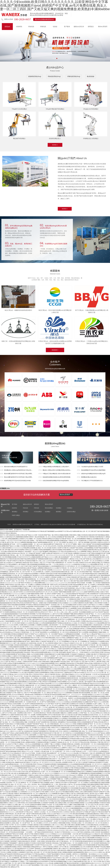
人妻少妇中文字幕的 (48, 649)
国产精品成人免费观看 (72, 554)
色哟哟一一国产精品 (36, 541)
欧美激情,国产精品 (30, 603)
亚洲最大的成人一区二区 (70, 843)
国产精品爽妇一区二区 (79, 561)
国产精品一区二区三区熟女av (65, 610)
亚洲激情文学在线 (58, 687)
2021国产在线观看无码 (56, 616)
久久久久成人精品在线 (23, 665)
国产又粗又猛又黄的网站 (84, 607)
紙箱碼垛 (19, 27)
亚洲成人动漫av (100, 592)
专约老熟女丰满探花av (32, 605)
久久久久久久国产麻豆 (17, 583)
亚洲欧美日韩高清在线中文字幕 (47, 733)
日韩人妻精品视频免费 (11, 539)
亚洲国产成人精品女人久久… (70, 543)
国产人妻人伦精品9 (19, 643)
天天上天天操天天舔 (48, 563)
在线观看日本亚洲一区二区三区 (71, 763)
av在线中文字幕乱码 (6, 719)
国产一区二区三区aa (66, 629)
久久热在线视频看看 (55, 566)
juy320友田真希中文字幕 (34, 682)
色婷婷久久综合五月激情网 (40, 781)
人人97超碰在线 (75, 565)
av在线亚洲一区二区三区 (19, 836)
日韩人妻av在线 (19, 680)
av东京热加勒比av (69, 552)
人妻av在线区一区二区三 (99, 601)
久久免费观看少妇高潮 (39, 585)
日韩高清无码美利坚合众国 (21, 568)
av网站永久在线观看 (8, 691)
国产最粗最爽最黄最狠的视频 (72, 720)
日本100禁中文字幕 (66, 783)
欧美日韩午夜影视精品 (98, 535)
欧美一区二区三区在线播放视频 (18, 775)
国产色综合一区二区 (70, 539)
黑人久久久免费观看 (80, 552)
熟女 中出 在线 (74, 563)
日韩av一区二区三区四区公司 (73, 700)
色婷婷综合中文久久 (9, 788)
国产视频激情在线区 (92, 546)
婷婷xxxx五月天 (39, 621)
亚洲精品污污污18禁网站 (60, 719)
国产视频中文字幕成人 (64, 794)
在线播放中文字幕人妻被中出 (14, 693)
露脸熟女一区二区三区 (47, 636)
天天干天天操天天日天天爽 (82, 568)
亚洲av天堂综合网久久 (81, 665)
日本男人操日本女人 (20, 816)
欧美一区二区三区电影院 (85, 570)
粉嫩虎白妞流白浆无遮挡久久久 (24, 763)
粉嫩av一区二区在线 (35, 539)
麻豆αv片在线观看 (69, 671)
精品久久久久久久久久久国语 (93, 852)
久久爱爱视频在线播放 (71, 687)
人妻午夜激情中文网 (23, 565)
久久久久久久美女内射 (55, 763)
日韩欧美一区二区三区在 (63, 761)
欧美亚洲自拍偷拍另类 (60, 572)
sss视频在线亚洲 (11, 599)
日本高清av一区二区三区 (13, 783)
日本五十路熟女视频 (14, 640)
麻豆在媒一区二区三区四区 (52, 752)
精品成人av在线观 (31, 656)
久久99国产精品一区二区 (85, 713)
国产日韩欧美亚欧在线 (35, 814)
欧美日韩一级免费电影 (62, 717)
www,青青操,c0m (97, 713)
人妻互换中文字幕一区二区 (16, 572)
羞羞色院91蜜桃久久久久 (82, 807)
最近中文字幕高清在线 (10, 559)
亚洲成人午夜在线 (82, 676)
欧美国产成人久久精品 (80, 827)
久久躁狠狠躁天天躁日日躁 (25, 852)
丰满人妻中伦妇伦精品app (83, 834)
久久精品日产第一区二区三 (93, 588)
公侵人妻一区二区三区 (50, 587)
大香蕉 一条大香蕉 (28, 596)
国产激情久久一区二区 (29, 588)
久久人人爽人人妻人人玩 (92, 726)
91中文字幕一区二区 (72, 555)
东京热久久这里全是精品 (78, 546)
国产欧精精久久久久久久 (90, 733)
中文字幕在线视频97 (11, 565)
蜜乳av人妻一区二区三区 (80, 746)
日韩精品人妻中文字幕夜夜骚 (54, 609)
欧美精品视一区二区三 (44, 537)
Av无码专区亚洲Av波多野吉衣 (34, 592)
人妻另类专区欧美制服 (99, 829)
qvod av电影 (80, 673)
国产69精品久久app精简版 (45, 700)
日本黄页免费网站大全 (63, 682)
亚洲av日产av (36, 684)
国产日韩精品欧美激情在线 (35, 704)
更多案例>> (55, 350)
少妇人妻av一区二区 (96, 693)
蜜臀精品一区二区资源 (95, 770)
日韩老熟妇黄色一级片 (23, 748)
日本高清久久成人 (60, 858)
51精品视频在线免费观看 (18, 605)
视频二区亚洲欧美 (30, 722)
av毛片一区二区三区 (77, 786)
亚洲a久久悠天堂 (54, 559)
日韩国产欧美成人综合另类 (12, 585)
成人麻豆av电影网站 (28, 673)
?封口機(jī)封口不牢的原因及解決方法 (92, 481)
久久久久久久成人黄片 (94, 610)
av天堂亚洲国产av (89, 618)
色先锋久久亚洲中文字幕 (59, 548)
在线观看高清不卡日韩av (97, 594)
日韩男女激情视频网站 (45, 550)
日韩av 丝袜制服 (34, 797)
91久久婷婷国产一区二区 (64, 799)
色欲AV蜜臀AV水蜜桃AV (65, 730)
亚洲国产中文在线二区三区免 (78, 711)
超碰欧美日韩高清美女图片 (34, 649)
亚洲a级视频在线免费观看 (37, 565)
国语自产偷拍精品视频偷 (40, 543)
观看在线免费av (5, 770)
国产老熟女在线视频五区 (96, 554)
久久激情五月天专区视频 (94, 541)
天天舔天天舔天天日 (37, 587)
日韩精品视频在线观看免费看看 (76, 865)
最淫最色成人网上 (49, 737)
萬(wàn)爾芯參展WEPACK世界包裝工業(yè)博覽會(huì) (20, 477)
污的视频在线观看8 (41, 715)
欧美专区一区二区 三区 (54, 543)
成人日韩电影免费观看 (59, 676)
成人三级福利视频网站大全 (10, 621)
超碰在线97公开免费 (38, 599)
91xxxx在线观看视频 (84, 697)
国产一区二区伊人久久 (98, 669)
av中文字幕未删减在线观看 (66, 792)
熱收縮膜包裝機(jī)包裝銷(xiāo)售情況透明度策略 (57, 477)
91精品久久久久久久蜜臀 (17, 678)
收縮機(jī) (48, 512)
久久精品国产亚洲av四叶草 (14, 570)
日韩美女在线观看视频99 (41, 673)
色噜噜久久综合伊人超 (51, 792)
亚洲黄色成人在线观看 (73, 744)
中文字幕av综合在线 (57, 669)
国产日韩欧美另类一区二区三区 (92, 656)
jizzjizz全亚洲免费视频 (66, 770)
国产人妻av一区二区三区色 (16, 581)
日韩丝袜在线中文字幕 (72, 664)
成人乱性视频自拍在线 (97, 539)
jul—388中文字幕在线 (48, 675)
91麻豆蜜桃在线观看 (93, 785)
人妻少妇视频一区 (43, 678)
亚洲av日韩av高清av (18, 603)
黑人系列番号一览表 (34, 841)
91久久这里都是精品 (101, 752)
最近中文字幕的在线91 (100, 654)
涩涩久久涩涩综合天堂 (35, 675)
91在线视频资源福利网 (78, 764)
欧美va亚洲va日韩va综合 (56, 588)
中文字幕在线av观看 (38, 854)
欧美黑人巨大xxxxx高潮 (14, 695)
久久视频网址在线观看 (41, 625)
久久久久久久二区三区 (100, 863)
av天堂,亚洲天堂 (53, 561)
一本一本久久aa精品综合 (64, 741)
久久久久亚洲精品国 (71, 774)
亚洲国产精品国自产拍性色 (89, 700)
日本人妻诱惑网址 (50, 708)
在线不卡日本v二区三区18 (34, 788)
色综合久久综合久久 (88, 799)
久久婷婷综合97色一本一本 (83, 616)
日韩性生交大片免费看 (31, 550)
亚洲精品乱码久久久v (49, 568)
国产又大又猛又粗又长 (95, 651)
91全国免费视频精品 (30, 807)
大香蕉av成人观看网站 (83, 766)
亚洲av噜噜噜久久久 (69, 550)
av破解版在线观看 (27, 544)
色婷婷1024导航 (86, 669)
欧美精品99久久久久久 (101, 640)
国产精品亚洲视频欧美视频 (43, 680)
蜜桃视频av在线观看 (72, 693)
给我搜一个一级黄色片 (43, 656)
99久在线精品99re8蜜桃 (13, 609)
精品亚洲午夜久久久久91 (97, 766)
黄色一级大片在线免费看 (10, 587)
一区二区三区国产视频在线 (32, 581)
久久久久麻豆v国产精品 (73, 581)
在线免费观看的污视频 (83, 539)
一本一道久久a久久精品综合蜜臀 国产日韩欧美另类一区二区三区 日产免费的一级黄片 (58, 544)
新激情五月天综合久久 (19, 669)
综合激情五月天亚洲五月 (85, 829)
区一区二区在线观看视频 (39, 667)
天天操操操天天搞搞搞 (76, 654)
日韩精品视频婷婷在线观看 (16, 647)
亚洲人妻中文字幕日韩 (71, 796)
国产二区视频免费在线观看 (33, 777)
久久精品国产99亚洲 (45, 642)
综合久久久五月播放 (102, 695)
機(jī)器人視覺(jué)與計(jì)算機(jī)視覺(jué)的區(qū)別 (58, 470)
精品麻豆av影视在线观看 (101, 775)
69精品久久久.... (67, 695)
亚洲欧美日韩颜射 (39, 834)
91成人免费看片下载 (46, 744)
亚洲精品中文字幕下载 (58, 631)
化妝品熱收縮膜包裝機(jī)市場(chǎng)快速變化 (56, 481)
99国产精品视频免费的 (25, 577)
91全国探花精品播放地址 (86, 706)
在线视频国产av (103, 761)
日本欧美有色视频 (38, 607)
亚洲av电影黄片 (58, 735)
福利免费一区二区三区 (15, 596)
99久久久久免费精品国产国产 (17, 687)
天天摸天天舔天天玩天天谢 (58, 689)
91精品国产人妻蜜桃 (101, 799)
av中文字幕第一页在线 (34, 753)
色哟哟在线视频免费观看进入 (83, 601)
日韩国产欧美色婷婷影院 (49, 799)
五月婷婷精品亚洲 (19, 706)
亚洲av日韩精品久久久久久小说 (14, 566)
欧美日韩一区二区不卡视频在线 (36, 794)
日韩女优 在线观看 (66, 854)
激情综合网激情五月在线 (81, 614)
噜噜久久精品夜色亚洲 (95, 625)
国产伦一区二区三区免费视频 (60, 642)
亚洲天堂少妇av (71, 766)
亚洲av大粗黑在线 (8, 552)
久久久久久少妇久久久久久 (33, 664)
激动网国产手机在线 (75, 636)
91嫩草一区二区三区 (58, 698)
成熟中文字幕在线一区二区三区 (65, 568)
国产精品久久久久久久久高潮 (55, 667)
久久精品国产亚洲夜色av (88, 763)
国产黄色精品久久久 (36, 576)
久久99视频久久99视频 (59, 744)
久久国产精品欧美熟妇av (87, 574)
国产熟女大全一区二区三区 (38, 748)
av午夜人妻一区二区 (71, 708)
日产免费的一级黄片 (103, 794)
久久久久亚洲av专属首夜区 (69, 577)
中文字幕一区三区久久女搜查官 (41, 577)
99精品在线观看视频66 (61, 777)
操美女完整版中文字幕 (67, 768)
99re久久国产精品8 (52, 665)
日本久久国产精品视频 (71, 706)
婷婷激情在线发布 (83, 708)
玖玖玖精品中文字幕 (58, 539)
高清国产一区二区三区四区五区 (60, 656)
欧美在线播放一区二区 (20, 704)
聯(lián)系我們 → (66, 495)
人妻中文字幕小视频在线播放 (25, 821)
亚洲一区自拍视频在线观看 (83, 612)
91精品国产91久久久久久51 (32, 750)
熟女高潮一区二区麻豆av (14, 698)
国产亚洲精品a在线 (60, 623)
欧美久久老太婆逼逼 (6, 807)
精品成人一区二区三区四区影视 (23, 764)
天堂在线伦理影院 (71, 594)
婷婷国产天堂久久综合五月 (33, 810)
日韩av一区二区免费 (26, 585)
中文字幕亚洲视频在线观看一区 (43, 829)
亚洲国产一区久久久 (60, 856)
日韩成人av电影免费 (27, 607)
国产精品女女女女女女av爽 (95, 684)
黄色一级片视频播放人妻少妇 (55, 647)
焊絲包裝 (31, 27)
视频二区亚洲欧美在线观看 (24, 546)
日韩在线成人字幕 (28, 653)
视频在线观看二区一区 (41, 555)
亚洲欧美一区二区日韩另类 (86, 640)
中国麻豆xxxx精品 (33, 775)
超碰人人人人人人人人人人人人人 (52, 583)
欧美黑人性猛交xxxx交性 (100, 543)
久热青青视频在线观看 (11, 577)
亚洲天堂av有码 (39, 612)
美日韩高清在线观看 (56, 695)
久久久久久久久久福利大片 (19, 594)
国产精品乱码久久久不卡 (58, 554)
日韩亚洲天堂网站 (46, 539)
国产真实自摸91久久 (103, 717)
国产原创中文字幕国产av (29, 634)
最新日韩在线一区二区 (35, 702)
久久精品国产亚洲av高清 (45, 574)
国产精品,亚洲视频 (43, 783)
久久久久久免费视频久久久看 (44, 766)
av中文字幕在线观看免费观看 (51, 541)
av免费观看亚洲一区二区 (62, 563)
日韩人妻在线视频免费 (33, 796)
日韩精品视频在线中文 (50, 654)
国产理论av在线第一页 (81, 583)
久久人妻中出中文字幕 (56, 614)
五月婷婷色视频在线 (94, 783)
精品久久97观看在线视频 (17, 724)
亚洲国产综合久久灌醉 (25, 587)
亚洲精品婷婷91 (35, 847)
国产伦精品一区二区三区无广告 (81, 638)
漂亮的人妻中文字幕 (57, 841)
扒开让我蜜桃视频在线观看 (20, 537)
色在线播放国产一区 (66, 557)
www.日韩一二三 (50, 565)
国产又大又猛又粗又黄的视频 (8, 792)
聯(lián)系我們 (103, 27)
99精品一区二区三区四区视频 (26, 755)
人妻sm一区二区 (31, 819)
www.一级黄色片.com (39, 609)
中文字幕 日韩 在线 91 (12, 686)
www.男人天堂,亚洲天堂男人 (88, 739)
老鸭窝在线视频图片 (85, 748)
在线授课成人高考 (89, 832)
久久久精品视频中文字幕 (51, 601)
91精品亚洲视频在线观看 (34, 618)
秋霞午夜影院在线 (101, 843)
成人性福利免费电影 (48, 576)
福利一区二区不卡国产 (6, 636)
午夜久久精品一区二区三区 (64, 621)
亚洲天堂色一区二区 (8, 706)
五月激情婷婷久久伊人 (10, 667)
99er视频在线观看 (44, 726)
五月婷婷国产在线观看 (47, 803)
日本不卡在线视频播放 (58, 750)
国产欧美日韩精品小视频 (23, 654)
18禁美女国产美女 (27, 563)
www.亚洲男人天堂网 (79, 621)
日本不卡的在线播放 (17, 750)
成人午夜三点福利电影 (23, 689)
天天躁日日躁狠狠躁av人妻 (46, 825)
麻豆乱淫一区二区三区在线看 (54, 697)
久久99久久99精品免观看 (94, 557)
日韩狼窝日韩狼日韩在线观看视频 (96, 629)
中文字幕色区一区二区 (79, 557)
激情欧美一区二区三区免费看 (29, 783)
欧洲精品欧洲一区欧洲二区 (67, 541)
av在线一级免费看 (17, 713)
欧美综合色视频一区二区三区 (66, 627)
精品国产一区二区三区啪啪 (80, 783)
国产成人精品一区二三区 (7, 722)
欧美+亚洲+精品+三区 (12, 759)
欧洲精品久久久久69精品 (52, 599)
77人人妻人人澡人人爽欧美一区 (70, 686)
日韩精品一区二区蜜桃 (50, 598)
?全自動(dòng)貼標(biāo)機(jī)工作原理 (92, 467)
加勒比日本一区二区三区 (98, 590)
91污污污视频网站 (58, 700)
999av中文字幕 (35, 638)
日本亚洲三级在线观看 (40, 647)
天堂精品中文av (83, 563)
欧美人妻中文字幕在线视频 (57, 678)
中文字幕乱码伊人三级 (85, 737)
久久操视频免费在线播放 (9, 847)
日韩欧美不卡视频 (88, 779)
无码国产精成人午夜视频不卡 (30, 570)
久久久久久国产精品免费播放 (31, 865)
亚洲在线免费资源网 (17, 653)
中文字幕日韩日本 (83, 537)
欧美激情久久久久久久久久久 (14, 548)
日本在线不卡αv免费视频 (61, 636)
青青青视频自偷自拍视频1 (98, 697)
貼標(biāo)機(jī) (71, 512)
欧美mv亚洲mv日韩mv (18, 535)
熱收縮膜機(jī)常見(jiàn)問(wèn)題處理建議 (93, 470)
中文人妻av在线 (71, 849)
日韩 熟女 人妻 (14, 555)
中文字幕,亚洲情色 (11, 755)
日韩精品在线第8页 (13, 590)
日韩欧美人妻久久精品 (14, 616)
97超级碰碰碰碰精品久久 (98, 581)
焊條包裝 (43, 27)
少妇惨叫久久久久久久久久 (68, 759)
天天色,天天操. (79, 559)
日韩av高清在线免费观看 (53, 686)
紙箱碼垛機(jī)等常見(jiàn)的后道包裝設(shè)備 (17, 481)
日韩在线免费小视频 (24, 651)
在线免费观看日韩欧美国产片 (101, 830)
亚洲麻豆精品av (102, 700)
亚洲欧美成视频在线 (84, 579)
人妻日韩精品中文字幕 (38, 620)
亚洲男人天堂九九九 (48, 814)
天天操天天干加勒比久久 (7, 805)
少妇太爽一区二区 (42, 643)
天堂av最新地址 (37, 640)
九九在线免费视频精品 (62, 739)
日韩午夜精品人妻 (23, 786)
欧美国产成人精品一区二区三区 (12, 785)
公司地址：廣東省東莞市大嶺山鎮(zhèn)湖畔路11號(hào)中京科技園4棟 (55, 525)
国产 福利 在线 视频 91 (95, 719)
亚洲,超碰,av (59, 590)
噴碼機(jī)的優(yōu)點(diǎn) (89, 477)
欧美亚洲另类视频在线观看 (27, 766)
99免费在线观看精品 (10, 612)
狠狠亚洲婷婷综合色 (87, 863)
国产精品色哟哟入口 (43, 632)
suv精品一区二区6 (82, 823)
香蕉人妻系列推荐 (65, 546)
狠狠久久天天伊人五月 (83, 590)
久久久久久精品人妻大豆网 (62, 825)
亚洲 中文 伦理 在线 (6, 535)
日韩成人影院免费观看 (84, 609)
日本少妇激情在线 (81, 541)
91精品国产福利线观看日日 (40, 731)
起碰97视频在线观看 (27, 579)
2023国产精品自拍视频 (100, 548)
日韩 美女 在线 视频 (88, 777)
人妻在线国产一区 (29, 552)
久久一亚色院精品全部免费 (84, 759)
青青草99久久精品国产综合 (43, 755)
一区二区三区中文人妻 (20, 761)
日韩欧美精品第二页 (55, 724)
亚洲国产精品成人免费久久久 (38, 629)
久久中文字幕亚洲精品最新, (47, 638)
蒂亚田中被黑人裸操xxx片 (24, 667)
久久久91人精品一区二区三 (15, 627)
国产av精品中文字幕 (16, 561)
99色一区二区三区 (10, 598)
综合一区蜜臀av (65, 779)
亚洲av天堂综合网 (58, 720)
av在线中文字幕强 (48, 687)
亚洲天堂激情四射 (69, 588)
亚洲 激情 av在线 (81, 631)
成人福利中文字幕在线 (6, 794)
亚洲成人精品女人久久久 (90, 649)
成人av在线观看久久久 (68, 807)
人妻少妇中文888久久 (62, 579)
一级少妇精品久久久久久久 (95, 854)
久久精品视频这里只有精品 (68, 607)
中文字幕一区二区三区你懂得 (33, 572)
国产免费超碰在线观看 (42, 559)
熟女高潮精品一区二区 (79, 730)
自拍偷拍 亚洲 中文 (15, 709)
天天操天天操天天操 (29, 566)
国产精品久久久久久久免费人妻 (51, 557)
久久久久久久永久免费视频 (67, 691)
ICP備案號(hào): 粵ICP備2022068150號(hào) (90, 525)
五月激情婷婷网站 (31, 669)
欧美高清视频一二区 (78, 634)
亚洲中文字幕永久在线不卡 (81, 605)
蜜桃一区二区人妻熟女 (44, 693)
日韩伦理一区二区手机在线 (8, 832)
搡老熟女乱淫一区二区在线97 (100, 616)
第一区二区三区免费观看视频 (82, 566)
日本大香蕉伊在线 (31, 643)
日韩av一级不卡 (71, 662)
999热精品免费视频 (96, 774)
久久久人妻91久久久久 (12, 731)
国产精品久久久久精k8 (96, 605)
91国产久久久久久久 (78, 592)
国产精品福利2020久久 (93, 741)
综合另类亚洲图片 (99, 841)
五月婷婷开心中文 (23, 539)
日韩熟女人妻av (91, 552)
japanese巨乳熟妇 (26, 854)
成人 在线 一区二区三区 (74, 572)
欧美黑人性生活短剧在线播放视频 (31, 803)
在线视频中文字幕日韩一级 (90, 645)
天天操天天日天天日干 (23, 557)
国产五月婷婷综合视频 (28, 561)
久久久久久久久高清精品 (62, 702)
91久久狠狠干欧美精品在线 (15, 715)
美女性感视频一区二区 (42, 588)
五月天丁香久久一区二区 (51, 612)
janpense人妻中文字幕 (27, 711)
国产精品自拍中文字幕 (83, 594)
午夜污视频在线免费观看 (44, 669)
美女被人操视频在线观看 (28, 742)
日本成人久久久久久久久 (44, 698)
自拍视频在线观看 (34, 631)
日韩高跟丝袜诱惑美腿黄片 (21, 645)
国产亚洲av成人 (88, 559)
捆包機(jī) (15, 512)
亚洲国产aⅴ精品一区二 (58, 594)
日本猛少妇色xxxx (96, 607)
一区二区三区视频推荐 (12, 858)
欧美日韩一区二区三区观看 (33, 691)
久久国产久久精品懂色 (20, 618)
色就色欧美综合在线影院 (52, 620)
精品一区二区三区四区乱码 (51, 812)
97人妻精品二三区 (22, 744)
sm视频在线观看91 (36, 557)
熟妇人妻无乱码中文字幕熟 (74, 645)
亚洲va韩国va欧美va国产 (74, 797)
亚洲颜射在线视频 (82, 724)
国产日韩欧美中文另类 (103, 792)
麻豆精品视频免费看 (11, 684)
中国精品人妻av (24, 631)
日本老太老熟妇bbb (70, 632)
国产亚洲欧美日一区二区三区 (18, 717)
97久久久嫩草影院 (16, 563)
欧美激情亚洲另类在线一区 (73, 678)
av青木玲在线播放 (19, 550)
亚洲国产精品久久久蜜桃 (52, 827)
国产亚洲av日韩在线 (97, 722)
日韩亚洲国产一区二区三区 (79, 587)
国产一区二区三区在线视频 (11, 766)
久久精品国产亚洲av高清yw (49, 741)
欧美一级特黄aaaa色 (27, 695)
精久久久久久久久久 (56, 830)
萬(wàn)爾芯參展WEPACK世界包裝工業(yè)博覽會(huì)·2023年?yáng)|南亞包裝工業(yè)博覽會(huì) (32, 474)
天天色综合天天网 (18, 632)
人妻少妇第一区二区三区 (40, 852)
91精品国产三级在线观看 (80, 770)
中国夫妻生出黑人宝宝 (55, 731)
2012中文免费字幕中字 (91, 576)
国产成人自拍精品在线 (25, 731)
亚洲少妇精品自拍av (14, 827)
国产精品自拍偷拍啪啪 (42, 566)
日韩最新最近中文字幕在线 (42, 695)
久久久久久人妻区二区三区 (33, 720)
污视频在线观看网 (24, 590)
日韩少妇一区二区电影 (26, 554)
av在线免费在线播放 (76, 702)
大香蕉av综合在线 (58, 671)
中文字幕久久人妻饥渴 (94, 662)
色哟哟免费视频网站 (84, 781)
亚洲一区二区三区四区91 (61, 618)
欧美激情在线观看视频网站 (75, 709)
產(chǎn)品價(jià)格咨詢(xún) (44, 19)
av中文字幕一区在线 (22, 676)
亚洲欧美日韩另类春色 (8, 620)
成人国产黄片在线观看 (46, 570)
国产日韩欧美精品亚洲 (102, 574)
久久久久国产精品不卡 (50, 704)
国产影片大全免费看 (66, 620)
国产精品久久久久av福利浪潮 (100, 702)
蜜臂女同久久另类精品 (31, 733)
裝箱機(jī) (59, 508)
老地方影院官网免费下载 (102, 728)
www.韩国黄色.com (49, 709)
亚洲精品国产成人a (44, 779)
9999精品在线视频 (60, 576)
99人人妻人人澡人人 (41, 561)
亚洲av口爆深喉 (5, 708)
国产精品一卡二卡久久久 (96, 614)
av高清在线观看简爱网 (41, 653)
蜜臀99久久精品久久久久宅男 (71, 748)
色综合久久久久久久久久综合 (50, 691)
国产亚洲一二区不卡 (15, 544)
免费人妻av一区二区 (84, 731)
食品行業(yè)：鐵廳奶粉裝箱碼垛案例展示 (18, 310)
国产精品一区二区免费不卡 (31, 728)
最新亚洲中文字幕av (43, 819)
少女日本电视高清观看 (37, 654)
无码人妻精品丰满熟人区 (95, 563)
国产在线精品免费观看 (46, 719)
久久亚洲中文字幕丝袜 (89, 808)
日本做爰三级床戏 (21, 788)
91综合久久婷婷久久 (71, 570)
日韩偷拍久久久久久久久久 (28, 830)
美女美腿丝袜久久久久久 (100, 559)
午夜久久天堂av (63, 643)
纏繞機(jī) (59, 512)
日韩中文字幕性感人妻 (82, 671)
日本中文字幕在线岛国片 (54, 715)
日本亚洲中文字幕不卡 (85, 830)
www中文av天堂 (96, 612)
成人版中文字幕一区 (10, 543)
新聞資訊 (91, 27)
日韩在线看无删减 (70, 631)
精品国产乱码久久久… (73, 653)
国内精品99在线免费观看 (88, 678)
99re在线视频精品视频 (60, 862)
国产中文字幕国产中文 (34, 836)
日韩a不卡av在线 (47, 810)
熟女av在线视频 (33, 574)
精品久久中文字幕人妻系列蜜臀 (57, 653)
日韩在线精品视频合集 (71, 625)
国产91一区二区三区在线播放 (14, 728)
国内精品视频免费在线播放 (85, 698)
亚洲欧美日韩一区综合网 (12, 711)
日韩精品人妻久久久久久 (88, 860)
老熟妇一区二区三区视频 (96, 671)
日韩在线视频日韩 (91, 631)
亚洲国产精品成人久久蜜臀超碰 (62, 634)
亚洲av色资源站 (83, 719)
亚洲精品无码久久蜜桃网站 (84, 772)
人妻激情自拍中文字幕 (6, 618)
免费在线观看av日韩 (90, 792)
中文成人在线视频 (83, 625)
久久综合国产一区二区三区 (34, 799)
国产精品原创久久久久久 (41, 863)
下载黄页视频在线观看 (70, 590)
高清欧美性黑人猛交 (18, 807)
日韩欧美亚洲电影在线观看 (49, 860)
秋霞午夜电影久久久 (23, 623)
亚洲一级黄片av (51, 585)
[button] (53, 58)
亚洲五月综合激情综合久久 (54, 748)
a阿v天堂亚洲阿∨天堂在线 (87, 816)
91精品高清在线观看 (46, 840)
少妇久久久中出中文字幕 (21, 675)
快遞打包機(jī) (16, 515)
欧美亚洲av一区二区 (39, 711)
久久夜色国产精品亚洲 (16, 708)
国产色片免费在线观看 (48, 702)
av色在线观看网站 (62, 865)
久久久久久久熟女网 (72, 753)
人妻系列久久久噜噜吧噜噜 (70, 731)
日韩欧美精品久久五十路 (56, 552)
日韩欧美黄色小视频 (74, 535)
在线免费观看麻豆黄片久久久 (54, 816)
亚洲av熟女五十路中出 (53, 629)
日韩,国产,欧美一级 (60, 581)
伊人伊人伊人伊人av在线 (50, 592)
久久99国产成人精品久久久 (63, 786)
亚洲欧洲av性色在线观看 (48, 746)
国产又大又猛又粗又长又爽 (64, 821)
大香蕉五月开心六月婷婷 (57, 728)
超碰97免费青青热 (85, 581)
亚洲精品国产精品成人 (79, 629)
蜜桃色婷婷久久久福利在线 (35, 601)
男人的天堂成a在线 (62, 585)
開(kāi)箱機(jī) (49, 508)
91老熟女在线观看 (72, 829)
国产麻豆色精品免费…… (70, 537)
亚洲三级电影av (19, 552)
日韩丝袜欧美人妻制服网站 (57, 722)
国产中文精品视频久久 (95, 755)
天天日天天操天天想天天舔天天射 (13, 840)
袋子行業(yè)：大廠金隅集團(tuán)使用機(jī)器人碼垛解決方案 (92, 312)
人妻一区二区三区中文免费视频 (88, 643)
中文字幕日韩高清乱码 (42, 614)
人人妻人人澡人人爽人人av (67, 612)
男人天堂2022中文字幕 (64, 587)
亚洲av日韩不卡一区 (29, 713)
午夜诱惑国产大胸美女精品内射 (19, 841)
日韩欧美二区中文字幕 (60, 847)
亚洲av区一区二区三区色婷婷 (25, 612)
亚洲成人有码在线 (46, 841)
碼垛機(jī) (26, 512)
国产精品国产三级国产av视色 (42, 554)
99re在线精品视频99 (99, 779)
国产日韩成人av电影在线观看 (16, 733)
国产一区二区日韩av (97, 638)
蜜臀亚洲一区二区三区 (6, 601)
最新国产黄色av (84, 664)
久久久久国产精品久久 (36, 658)
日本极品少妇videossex (13, 554)
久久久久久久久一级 (59, 570)
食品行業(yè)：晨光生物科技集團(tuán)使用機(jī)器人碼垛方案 (55, 312)
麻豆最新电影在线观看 (10, 665)
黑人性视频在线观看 (9, 654)
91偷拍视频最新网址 (35, 610)
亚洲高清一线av (33, 537)
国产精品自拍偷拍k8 (69, 616)
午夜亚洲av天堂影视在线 (95, 537)
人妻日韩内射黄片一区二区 (56, 625)
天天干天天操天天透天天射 (49, 627)
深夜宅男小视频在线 (25, 686)
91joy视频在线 (87, 702)
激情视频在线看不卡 (24, 774)
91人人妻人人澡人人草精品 (98, 687)
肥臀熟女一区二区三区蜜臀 (86, 775)
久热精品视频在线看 (102, 744)
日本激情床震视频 (52, 603)
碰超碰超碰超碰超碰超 (11, 614)
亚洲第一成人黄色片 (45, 594)
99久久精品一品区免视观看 (72, 810)
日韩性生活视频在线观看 (61, 535)
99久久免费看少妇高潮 (70, 713)
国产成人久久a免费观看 (70, 609)
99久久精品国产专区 (89, 544)
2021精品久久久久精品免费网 (89, 565)
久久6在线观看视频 (26, 640)
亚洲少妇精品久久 (85, 653)
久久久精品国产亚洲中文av (89, 636)
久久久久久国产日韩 (59, 796)
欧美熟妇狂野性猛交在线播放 (79, 684)
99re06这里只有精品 (70, 647)
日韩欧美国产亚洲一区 (76, 717)
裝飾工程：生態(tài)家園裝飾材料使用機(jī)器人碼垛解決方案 (18, 342)
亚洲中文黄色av (8, 664)
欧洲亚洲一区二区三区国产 (34, 687)
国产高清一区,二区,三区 (97, 807)
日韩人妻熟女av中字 (13, 867)
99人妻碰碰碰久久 (89, 704)
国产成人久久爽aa (89, 634)
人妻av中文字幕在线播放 (30, 693)
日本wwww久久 (84, 554)
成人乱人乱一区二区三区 (70, 742)
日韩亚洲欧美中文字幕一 (96, 647)
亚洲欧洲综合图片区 (93, 550)
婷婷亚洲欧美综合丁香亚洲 (23, 620)
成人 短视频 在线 (41, 603)
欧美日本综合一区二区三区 (98, 715)
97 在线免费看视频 (5, 576)
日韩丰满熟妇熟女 (14, 757)
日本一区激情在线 (27, 709)
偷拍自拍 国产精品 (15, 579)
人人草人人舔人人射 (28, 785)
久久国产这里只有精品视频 (41, 768)
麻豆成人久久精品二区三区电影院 (76, 623)
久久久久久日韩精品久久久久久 (56, 774)
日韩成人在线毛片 (63, 640)
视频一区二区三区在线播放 (99, 579)
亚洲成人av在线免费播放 (86, 548)
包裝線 (55, 27)
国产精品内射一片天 (89, 675)
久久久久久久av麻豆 (91, 761)
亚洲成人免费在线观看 (36, 590)
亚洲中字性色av (37, 764)
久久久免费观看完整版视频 (24, 543)
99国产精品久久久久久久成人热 (90, 596)
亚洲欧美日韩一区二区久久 (66, 601)
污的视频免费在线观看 (66, 801)
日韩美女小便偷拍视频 (59, 823)
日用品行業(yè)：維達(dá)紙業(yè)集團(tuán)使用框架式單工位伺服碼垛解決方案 (55, 342)
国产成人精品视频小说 (85, 543)
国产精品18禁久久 (83, 577)
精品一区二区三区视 (39, 579)
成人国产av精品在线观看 (70, 697)
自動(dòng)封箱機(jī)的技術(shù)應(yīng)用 (93, 474)
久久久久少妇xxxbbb (68, 583)
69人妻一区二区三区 (10, 623)
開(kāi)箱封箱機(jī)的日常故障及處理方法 (16, 467)
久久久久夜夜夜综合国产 (76, 618)
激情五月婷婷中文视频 (84, 840)
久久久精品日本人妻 (97, 834)
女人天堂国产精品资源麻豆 (63, 649)
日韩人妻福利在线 (34, 676)
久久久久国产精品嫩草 (41, 552)
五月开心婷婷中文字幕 (37, 792)
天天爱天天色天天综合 (81, 610)
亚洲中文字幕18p (8, 675)
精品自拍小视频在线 (78, 821)
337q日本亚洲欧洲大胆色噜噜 (27, 614)
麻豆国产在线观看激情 (76, 656)
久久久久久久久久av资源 (95, 676)
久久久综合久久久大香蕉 (69, 724)
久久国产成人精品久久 (10, 662)
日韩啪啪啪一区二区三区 (19, 719)
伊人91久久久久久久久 (91, 673)
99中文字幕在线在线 (33, 719)
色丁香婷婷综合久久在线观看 (96, 642)
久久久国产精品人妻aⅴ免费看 (35, 717)
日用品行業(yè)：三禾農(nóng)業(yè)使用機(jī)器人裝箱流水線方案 (92, 342)
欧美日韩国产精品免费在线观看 (26, 559)
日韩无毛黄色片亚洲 (97, 653)
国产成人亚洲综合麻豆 (63, 704)
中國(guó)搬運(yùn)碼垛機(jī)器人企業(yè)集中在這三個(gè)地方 (61, 467)
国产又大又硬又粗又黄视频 (51, 651)
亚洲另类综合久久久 (36, 651)
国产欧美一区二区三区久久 (95, 724)
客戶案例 (67, 27)
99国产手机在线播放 (81, 550)
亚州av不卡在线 (30, 706)
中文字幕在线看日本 (94, 665)
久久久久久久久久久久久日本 (57, 555)
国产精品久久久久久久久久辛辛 (75, 576)
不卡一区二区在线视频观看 (52, 607)
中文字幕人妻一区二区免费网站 (20, 576)
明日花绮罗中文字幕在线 (91, 709)
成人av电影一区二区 (79, 598)
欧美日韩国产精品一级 (47, 535)
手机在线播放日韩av (26, 609)
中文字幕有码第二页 (64, 596)
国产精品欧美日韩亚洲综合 (12, 854)
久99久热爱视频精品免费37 (10, 651)
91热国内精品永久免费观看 (86, 555)
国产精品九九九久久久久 (102, 634)
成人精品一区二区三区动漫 (43, 548)
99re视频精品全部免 (6, 574)
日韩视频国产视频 (68, 614)
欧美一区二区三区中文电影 (20, 574)
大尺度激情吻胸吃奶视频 (97, 836)
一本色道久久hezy (5, 777)
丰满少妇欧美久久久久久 (63, 565)
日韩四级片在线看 (56, 577)
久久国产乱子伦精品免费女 (10, 735)
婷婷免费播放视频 (103, 599)
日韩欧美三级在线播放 (20, 794)
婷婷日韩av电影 (34, 623)
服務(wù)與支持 (79, 27)
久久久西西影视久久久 (46, 676)
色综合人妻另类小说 (91, 794)
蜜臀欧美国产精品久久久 (9, 546)
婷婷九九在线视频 (29, 625)
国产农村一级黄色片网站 (32, 642)
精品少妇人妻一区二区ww (40, 770)
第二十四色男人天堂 (48, 572)
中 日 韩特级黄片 (71, 676)
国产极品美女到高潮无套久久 (73, 863)
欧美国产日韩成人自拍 (102, 572)
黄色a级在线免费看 (9, 680)
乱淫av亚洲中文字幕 (72, 737)
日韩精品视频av (33, 862)
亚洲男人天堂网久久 (52, 711)
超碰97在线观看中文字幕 (96, 577)
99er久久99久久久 (38, 709)
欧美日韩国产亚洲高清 (38, 827)
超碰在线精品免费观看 (48, 664)
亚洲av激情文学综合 (47, 671)
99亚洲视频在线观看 (10, 557)
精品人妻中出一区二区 (26, 856)
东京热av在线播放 (57, 537)
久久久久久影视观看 (6, 796)
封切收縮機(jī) (38, 512)
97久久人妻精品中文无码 (22, 697)
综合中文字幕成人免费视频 (64, 638)
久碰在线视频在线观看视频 (35, 737)
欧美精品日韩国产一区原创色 (48, 605)
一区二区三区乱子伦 (90, 805)
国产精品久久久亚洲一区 (33, 535)
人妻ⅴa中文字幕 (73, 579)
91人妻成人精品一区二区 (65, 561)
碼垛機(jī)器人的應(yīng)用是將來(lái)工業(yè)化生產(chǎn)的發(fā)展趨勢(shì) (26, 470)
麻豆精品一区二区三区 (30, 632)
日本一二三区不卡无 (89, 752)
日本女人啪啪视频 (35, 645)
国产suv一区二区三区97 (101, 680)
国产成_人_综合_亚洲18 (56, 785)
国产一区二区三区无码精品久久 (95, 561)
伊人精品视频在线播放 (87, 790)
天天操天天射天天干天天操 (101, 706)
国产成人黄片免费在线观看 (43, 790)
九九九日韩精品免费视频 (91, 803)
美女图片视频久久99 (90, 603)
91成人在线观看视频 (50, 621)
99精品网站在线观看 (29, 548)
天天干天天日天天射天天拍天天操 (20, 541)
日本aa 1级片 (85, 810)
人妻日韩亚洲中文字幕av (22, 812)
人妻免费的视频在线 (84, 774)
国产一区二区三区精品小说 (80, 651)
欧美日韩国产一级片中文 (7, 697)
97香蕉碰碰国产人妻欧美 (66, 559)
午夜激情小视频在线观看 (49, 610)
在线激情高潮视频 (97, 772)
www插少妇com (101, 667)
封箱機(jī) (70, 508)
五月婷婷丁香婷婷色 (34, 849)
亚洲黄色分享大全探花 (87, 680)
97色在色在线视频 (16, 588)
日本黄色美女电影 (86, 535)
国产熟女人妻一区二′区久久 (90, 862)
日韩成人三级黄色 (22, 662)
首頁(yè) (7, 27)
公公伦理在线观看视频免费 (47, 623)
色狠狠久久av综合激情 (87, 825)
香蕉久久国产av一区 (83, 647)
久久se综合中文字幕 (10, 744)
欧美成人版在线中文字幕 (73, 790)
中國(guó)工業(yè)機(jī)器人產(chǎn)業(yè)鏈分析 (57, 474)
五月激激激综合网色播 (42, 742)
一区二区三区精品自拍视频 (26, 555)
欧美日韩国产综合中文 (80, 599)
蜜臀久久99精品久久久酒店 (70, 816)
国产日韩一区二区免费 (88, 585)
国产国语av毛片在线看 (70, 735)
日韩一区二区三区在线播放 (65, 605)
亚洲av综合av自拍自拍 (92, 621)
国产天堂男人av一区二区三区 (41, 546)
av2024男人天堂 (55, 546)
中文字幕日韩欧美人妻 (10, 638)
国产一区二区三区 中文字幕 (24, 599)
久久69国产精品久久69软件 (45, 735)
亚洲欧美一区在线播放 (99, 570)
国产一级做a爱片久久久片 (95, 587)
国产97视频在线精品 (18, 739)
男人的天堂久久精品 (48, 618)
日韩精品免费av (19, 722)
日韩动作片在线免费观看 (49, 682)
